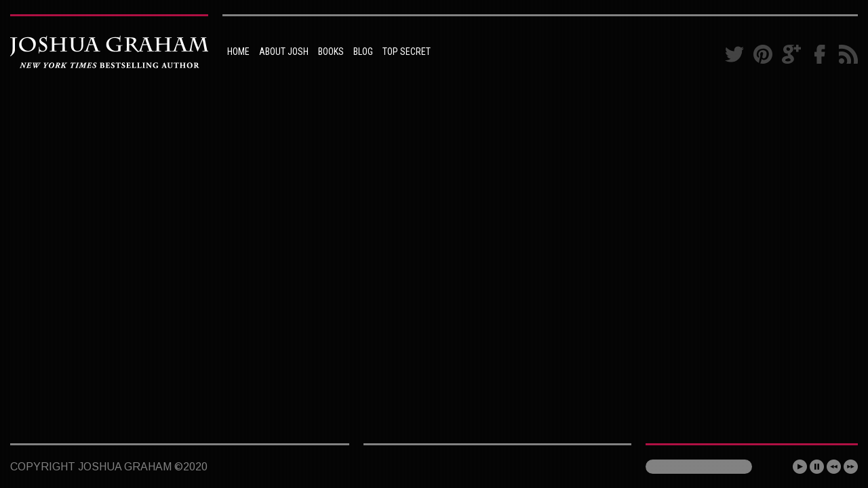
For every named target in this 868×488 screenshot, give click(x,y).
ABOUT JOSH (284, 52)
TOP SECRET (407, 52)
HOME (238, 52)
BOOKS (331, 52)
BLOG (363, 52)
